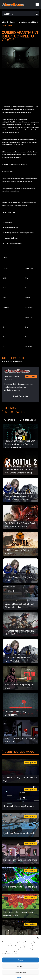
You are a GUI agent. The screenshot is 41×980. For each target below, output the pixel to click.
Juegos (13, 22)
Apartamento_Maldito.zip (12, 361)
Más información (20, 396)
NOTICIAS (9, 420)
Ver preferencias (20, 972)
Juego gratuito (7, 25)
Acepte (20, 960)
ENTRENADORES (28, 420)
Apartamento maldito (27, 22)
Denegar (20, 966)
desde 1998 (31, 376)
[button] (38, 938)
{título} (19, 977)
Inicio (4, 22)
